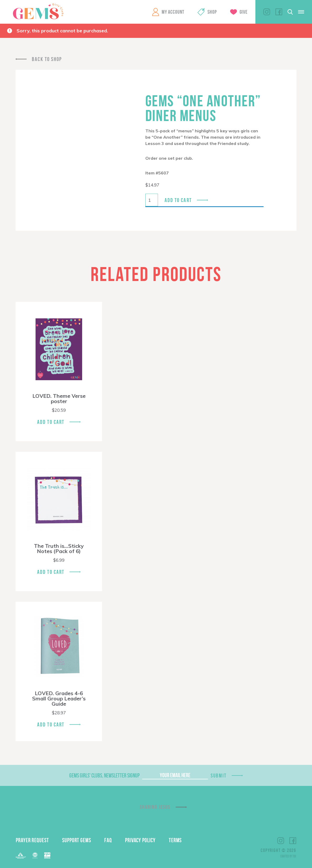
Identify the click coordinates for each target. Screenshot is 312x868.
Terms (175, 840)
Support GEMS (77, 840)
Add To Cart (51, 422)
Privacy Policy (140, 840)
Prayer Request (32, 840)
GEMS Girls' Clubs (38, 11)
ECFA (35, 855)
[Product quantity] (152, 200)
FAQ (108, 840)
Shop (212, 12)
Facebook (279, 12)
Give (244, 12)
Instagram (267, 12)
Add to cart (178, 200)
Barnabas (21, 856)
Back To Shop (47, 59)
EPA (47, 856)
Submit (219, 776)
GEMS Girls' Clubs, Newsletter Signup (104, 775)
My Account (173, 12)
